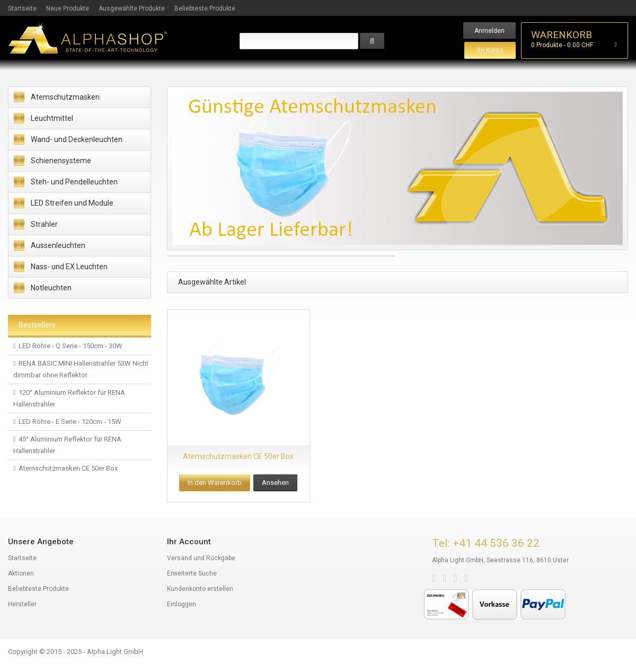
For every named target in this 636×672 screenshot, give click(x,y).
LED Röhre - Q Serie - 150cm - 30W (70, 346)
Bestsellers (37, 325)
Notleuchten (51, 288)
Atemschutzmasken (65, 97)
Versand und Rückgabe (201, 558)
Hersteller (22, 604)
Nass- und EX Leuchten (69, 267)
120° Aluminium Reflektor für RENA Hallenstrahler (69, 398)
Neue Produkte (68, 8)
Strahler (44, 224)
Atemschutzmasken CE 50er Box (68, 468)
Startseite (22, 8)
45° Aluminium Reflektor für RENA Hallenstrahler (67, 445)
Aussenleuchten (58, 245)
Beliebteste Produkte (205, 8)
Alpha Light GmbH (115, 652)
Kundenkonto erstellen (200, 589)
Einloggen (182, 604)
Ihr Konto (490, 50)
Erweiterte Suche (192, 573)
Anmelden (489, 31)
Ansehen (275, 483)
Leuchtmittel (52, 118)
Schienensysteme (61, 161)
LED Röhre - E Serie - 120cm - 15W (70, 422)
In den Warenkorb (215, 483)
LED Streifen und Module (72, 203)
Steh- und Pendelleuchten (74, 182)
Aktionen (21, 573)
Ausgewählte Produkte (132, 8)
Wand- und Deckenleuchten (77, 139)
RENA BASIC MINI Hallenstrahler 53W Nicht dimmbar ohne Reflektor (81, 369)
